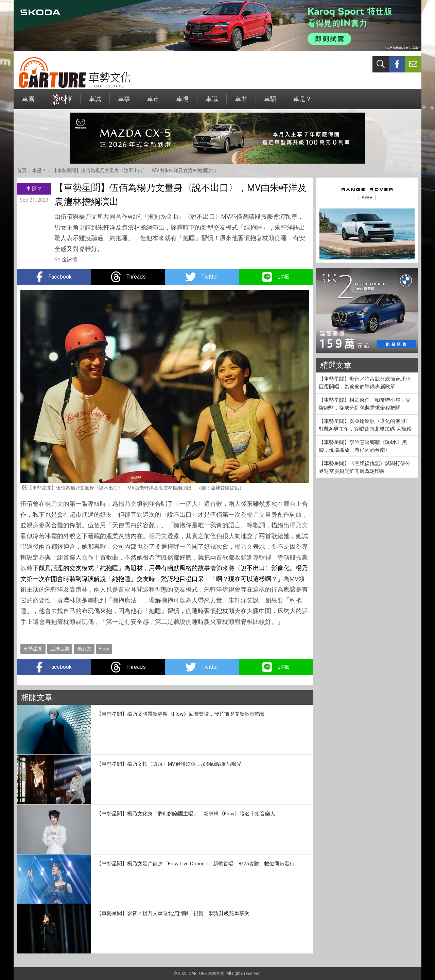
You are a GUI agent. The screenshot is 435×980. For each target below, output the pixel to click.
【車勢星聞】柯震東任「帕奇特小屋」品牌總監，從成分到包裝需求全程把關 (365, 404)
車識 (212, 102)
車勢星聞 (33, 649)
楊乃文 (54, 504)
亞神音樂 (60, 649)
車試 (95, 102)
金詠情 (69, 260)
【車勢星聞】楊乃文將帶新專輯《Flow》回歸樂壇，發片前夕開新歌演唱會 (181, 714)
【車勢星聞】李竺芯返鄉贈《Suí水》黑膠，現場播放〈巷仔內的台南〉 (363, 446)
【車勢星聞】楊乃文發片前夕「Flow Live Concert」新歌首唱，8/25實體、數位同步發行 (196, 864)
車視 (182, 102)
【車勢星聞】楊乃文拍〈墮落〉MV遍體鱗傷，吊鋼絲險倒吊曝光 (169, 764)
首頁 (22, 170)
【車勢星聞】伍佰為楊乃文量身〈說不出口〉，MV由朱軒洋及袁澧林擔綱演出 (134, 170)
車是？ (302, 102)
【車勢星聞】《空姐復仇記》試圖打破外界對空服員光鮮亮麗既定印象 (365, 467)
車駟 (270, 102)
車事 (124, 102)
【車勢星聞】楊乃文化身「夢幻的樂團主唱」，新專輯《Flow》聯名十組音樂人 (186, 814)
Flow (104, 649)
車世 (241, 102)
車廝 (28, 102)
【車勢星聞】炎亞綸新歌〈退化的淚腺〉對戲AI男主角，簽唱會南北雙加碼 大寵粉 (365, 425)
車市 (153, 102)
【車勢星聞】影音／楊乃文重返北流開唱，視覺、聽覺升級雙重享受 (173, 913)
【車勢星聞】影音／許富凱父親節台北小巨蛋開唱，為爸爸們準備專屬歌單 (365, 383)
